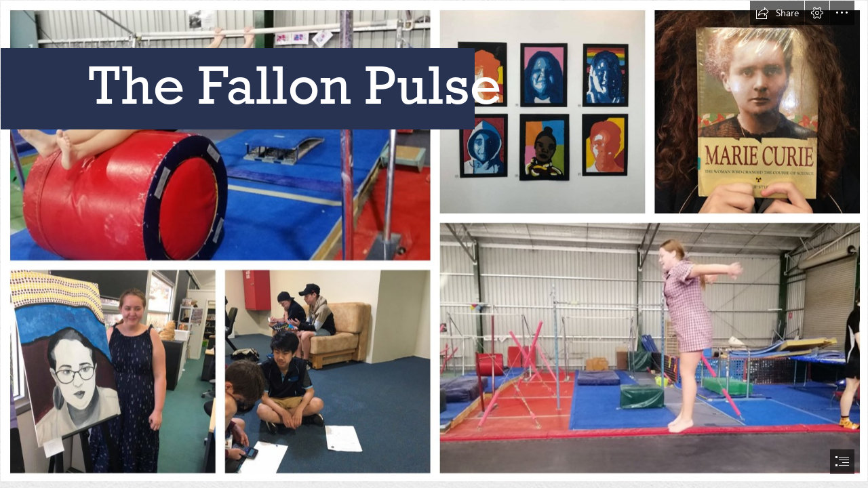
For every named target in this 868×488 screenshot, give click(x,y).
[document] (434, 244)
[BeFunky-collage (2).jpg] (434, 241)
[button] (777, 13)
